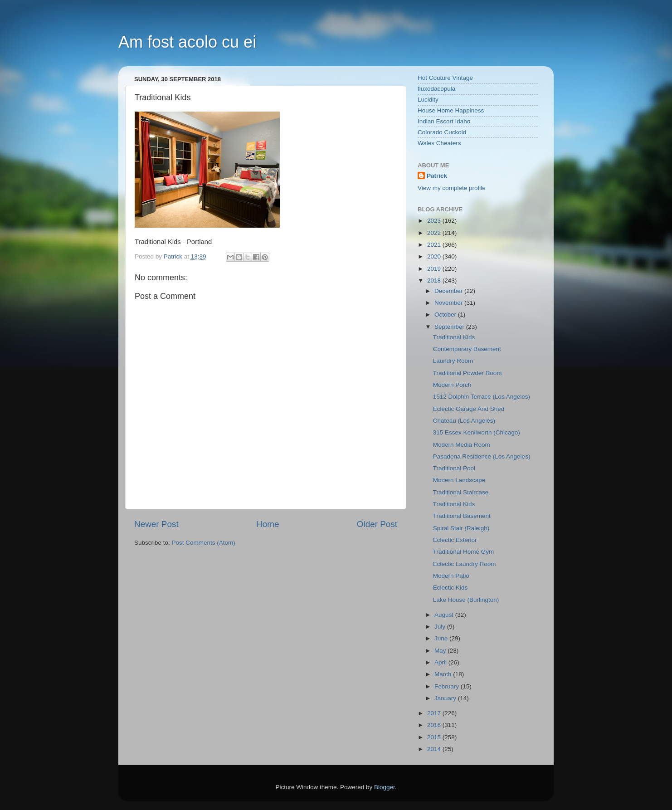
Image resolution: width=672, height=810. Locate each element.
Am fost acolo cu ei (187, 42)
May (441, 651)
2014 (435, 749)
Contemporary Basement (467, 349)
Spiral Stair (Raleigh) (461, 528)
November (449, 303)
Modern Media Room (462, 445)
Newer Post (156, 524)
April (441, 662)
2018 (435, 281)
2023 (435, 221)
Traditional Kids (454, 337)
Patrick (437, 176)
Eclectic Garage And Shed (469, 409)
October (446, 315)
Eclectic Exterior (455, 540)
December (449, 291)
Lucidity (428, 100)
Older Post (377, 524)
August (445, 615)
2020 (435, 256)
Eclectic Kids (450, 588)
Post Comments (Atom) (204, 543)
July (441, 627)
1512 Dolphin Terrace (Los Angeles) (482, 397)
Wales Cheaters (439, 143)
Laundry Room (453, 361)
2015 (435, 737)
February (448, 686)
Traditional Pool (454, 468)
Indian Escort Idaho (444, 121)
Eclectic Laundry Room (465, 564)
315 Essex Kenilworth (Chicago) (477, 432)
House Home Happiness (451, 110)
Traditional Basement (462, 516)
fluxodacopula (436, 89)
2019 (435, 269)
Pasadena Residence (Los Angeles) (482, 456)
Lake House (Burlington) (466, 600)
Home (268, 524)
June (442, 638)
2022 (435, 233)
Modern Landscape (459, 480)
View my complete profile (452, 188)
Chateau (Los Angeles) (464, 421)
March (444, 674)
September (450, 327)
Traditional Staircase (461, 492)
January (446, 698)
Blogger (385, 787)
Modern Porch (452, 385)
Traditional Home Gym (464, 552)
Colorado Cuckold (442, 132)
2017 (435, 713)
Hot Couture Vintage (445, 78)
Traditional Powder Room (467, 373)
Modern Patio (451, 576)
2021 (435, 245)
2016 (435, 725)
